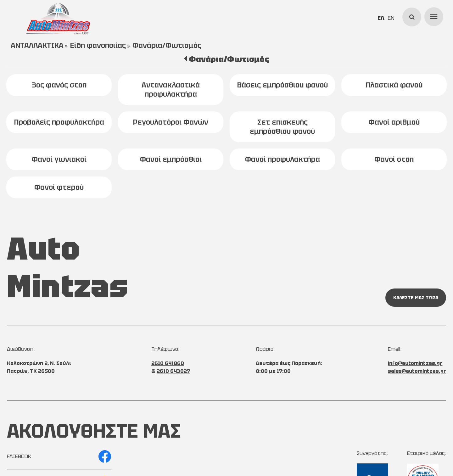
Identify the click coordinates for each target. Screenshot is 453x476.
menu (433, 16)
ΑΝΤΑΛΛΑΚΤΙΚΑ (37, 45)
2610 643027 (173, 371)
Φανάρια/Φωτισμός (167, 45)
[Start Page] (58, 19)
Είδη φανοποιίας (98, 45)
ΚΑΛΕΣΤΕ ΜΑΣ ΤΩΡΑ (416, 298)
